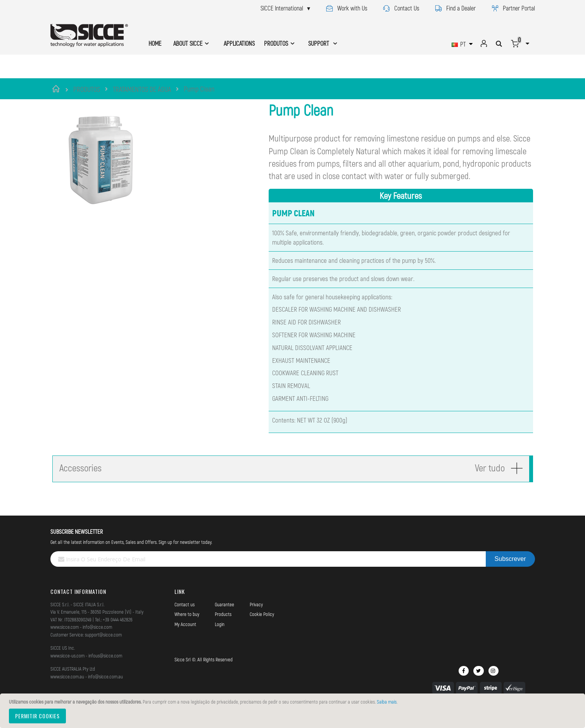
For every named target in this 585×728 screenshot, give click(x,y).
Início (57, 89)
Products (223, 631)
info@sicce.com (97, 643)
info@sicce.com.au (105, 693)
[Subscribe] (510, 576)
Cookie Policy (262, 631)
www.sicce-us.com (67, 672)
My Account (185, 640)
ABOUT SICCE (188, 43)
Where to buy (187, 631)
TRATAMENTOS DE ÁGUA (142, 89)
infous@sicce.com (105, 672)
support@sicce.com (103, 651)
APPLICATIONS (239, 43)
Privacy (256, 621)
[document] (294, 711)
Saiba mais (387, 702)
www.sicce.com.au (67, 693)
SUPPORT (319, 43)
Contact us (185, 621)
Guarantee (224, 621)
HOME (155, 43)
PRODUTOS (87, 89)
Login (220, 640)
